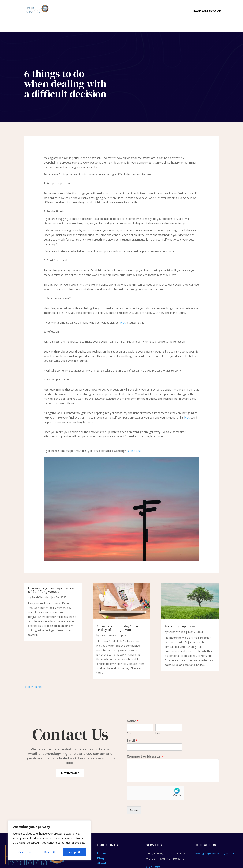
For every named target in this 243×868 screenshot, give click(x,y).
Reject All (50, 852)
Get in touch (70, 741)
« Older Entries (33, 654)
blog (123, 290)
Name (133, 689)
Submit (134, 778)
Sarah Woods (40, 565)
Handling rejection (180, 594)
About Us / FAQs (144, 11)
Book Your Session (207, 11)
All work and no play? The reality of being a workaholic (120, 596)
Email (132, 708)
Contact (166, 11)
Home (75, 11)
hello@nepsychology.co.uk (214, 821)
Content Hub (121, 17)
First (129, 701)
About (102, 831)
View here (153, 834)
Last (158, 701)
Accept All (74, 852)
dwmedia (48, 862)
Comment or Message (145, 724)
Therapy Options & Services (104, 11)
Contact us (135, 418)
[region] (49, 840)
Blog (101, 826)
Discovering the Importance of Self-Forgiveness (51, 557)
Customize (25, 852)
